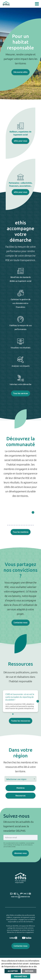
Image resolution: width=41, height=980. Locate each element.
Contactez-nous (21, 623)
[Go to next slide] (33, 512)
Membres (20, 788)
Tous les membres (21, 532)
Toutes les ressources (21, 721)
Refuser (29, 971)
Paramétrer (21, 976)
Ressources (20, 796)
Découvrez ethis (20, 72)
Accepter (13, 971)
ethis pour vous (20, 141)
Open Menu (37, 4)
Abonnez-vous (20, 853)
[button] (20, 779)
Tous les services (21, 393)
